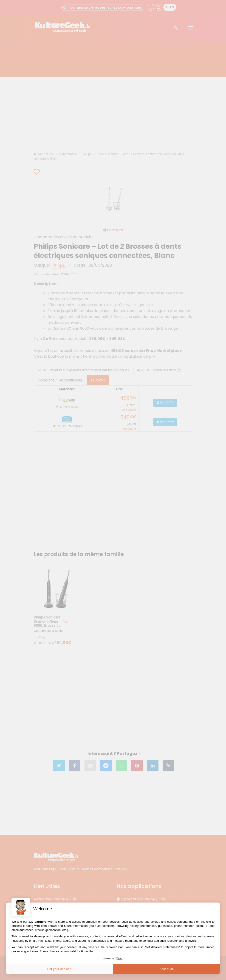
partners (40, 922)
